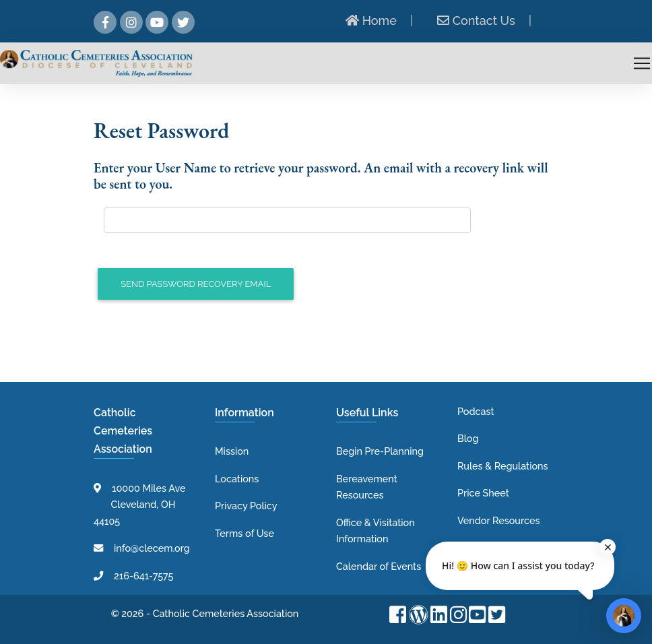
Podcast (476, 411)
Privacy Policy (246, 506)
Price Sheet (483, 493)
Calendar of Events (379, 566)
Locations (237, 479)
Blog (468, 438)
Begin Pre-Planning (380, 451)
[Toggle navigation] (642, 63)
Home (371, 21)
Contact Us (476, 21)
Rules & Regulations (503, 466)
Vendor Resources (499, 520)
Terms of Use (244, 533)
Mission (232, 451)
